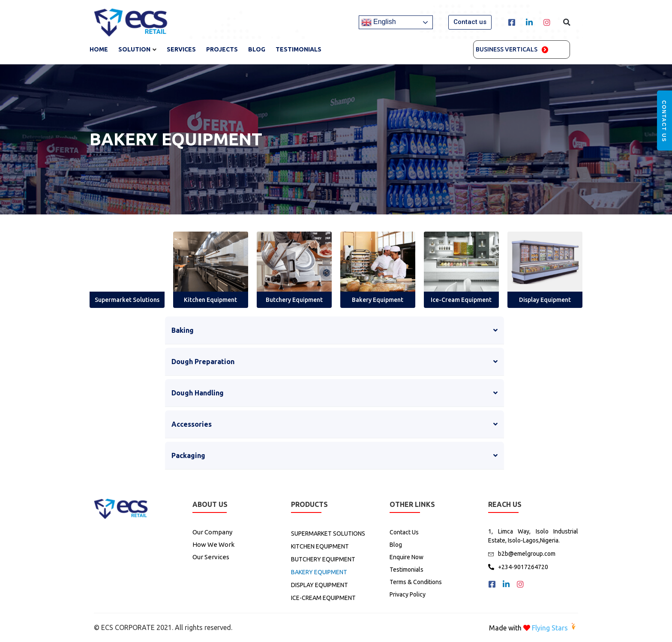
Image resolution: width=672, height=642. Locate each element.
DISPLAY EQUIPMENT (319, 585)
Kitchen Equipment (210, 300)
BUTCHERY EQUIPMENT (323, 559)
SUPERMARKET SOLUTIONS (328, 533)
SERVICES (181, 49)
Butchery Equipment (294, 300)
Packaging (188, 455)
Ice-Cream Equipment (461, 300)
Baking (183, 330)
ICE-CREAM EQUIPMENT (323, 598)
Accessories (192, 424)
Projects (222, 49)
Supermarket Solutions (127, 300)
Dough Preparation (203, 362)
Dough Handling (198, 393)
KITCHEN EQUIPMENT (320, 546)
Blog (257, 49)
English (379, 22)
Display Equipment (545, 300)
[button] (470, 22)
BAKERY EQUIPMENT (319, 572)
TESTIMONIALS (298, 49)
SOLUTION (134, 49)
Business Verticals (507, 49)
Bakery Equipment (378, 300)
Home (99, 49)
